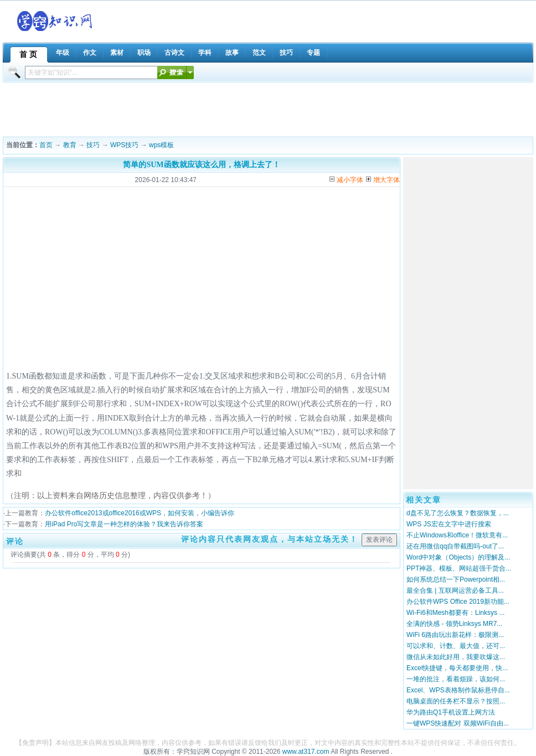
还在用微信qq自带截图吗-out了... (455, 546)
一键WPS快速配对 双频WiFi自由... (458, 723)
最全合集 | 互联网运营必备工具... (455, 591)
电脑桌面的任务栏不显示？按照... (456, 701)
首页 (46, 145)
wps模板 (161, 145)
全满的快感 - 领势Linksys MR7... (454, 624)
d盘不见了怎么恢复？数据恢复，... (458, 513)
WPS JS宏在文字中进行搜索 (449, 524)
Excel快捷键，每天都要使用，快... (457, 668)
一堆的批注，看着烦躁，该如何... (456, 679)
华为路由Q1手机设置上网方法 (451, 712)
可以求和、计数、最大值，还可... (456, 646)
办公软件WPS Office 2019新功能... (458, 602)
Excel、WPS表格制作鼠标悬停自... (458, 690)
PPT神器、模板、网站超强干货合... (459, 568)
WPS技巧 (124, 145)
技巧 (93, 145)
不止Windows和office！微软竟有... (457, 535)
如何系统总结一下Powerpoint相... (456, 579)
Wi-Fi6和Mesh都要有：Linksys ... (455, 613)
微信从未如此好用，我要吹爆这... (456, 657)
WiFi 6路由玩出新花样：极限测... (455, 635)
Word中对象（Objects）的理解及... (458, 557)
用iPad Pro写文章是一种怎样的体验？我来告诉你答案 (124, 524)
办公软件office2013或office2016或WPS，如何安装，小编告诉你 (140, 513)
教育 (70, 145)
